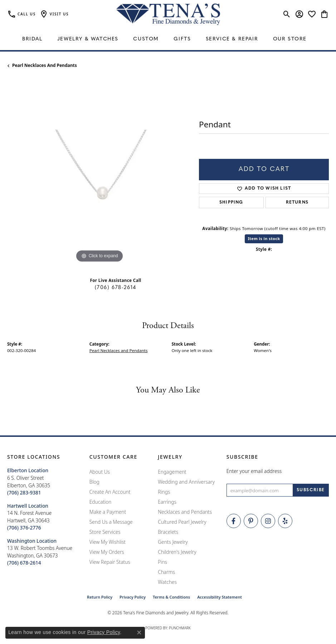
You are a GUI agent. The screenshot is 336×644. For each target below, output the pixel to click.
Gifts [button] (182, 39)
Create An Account (110, 492)
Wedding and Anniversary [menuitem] (186, 482)
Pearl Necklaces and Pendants (45, 65)
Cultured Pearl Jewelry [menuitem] (182, 522)
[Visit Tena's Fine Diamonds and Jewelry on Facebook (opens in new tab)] (234, 521)
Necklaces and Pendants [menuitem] (185, 512)
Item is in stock (264, 238)
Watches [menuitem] (167, 582)
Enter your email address (254, 471)
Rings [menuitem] (164, 492)
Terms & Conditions (171, 597)
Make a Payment (108, 512)
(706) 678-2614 (115, 288)
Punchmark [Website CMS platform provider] (180, 628)
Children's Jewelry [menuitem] (177, 552)
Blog (94, 482)
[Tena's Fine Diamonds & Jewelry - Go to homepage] (168, 14)
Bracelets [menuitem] (168, 532)
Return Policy (100, 597)
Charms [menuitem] (166, 572)
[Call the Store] (24, 492)
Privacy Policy (133, 597)
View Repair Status (110, 562)
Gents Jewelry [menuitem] (173, 542)
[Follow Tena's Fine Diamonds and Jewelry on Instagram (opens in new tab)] (268, 521)
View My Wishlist (108, 542)
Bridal (32, 39)
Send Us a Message (111, 522)
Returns (297, 203)
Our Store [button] (290, 39)
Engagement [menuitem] (172, 472)
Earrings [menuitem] (167, 502)
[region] (99, 172)
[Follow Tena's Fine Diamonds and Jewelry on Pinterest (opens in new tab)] (251, 521)
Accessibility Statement (220, 597)
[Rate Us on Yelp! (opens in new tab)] (285, 521)
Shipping (231, 203)
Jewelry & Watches (88, 39)
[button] (54, 14)
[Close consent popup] (139, 633)
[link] (21, 14)
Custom (146, 39)
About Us (100, 472)
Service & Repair (232, 39)
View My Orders (107, 552)
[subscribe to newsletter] (311, 490)
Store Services (105, 532)
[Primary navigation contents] (168, 39)
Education (101, 502)
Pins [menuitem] (162, 562)
